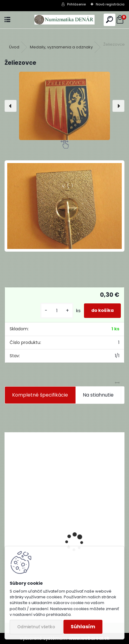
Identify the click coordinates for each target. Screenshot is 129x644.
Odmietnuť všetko (36, 627)
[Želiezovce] (64, 106)
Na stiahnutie (98, 395)
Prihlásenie (76, 4)
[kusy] (57, 311)
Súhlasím (83, 627)
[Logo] (64, 20)
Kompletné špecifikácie (40, 395)
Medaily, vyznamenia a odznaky (61, 47)
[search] (110, 20)
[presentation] (11, 106)
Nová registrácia (110, 4)
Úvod (14, 47)
